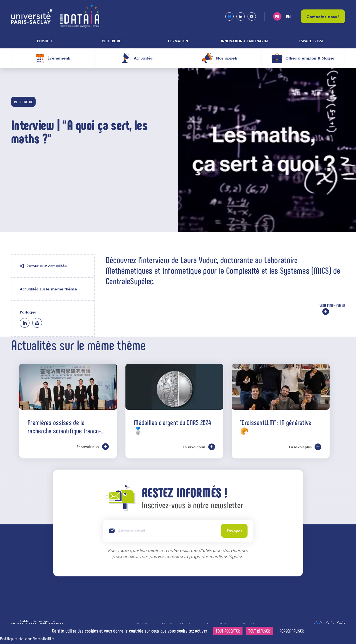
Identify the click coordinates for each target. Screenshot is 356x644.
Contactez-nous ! (323, 17)
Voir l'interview (332, 305)
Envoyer (234, 531)
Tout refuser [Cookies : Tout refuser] (259, 631)
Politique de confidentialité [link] (27, 639)
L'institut (44, 41)
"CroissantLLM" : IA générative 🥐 (276, 426)
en (288, 17)
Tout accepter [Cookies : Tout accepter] (228, 631)
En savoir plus (88, 446)
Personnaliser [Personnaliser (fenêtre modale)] (292, 631)
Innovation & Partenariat (245, 41)
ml (37, 323)
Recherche (111, 41)
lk (25, 323)
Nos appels (227, 58)
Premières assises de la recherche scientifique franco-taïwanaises (64, 426)
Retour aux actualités (47, 266)
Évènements (59, 58)
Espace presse (311, 41)
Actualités (143, 58)
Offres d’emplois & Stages (310, 58)
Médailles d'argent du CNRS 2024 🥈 (172, 426)
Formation (178, 41)
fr (277, 17)
